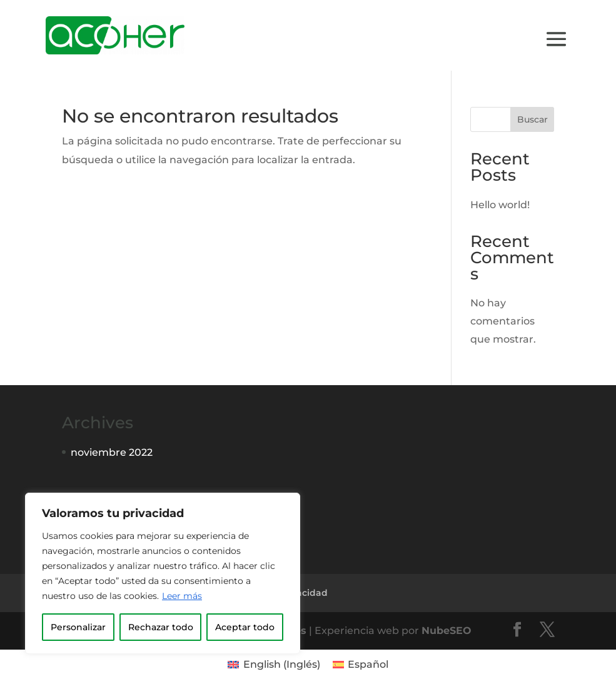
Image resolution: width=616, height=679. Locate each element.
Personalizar (78, 627)
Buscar (533, 119)
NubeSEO (447, 631)
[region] (163, 573)
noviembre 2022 (112, 452)
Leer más (182, 596)
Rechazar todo (161, 627)
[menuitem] (274, 665)
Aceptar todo (245, 627)
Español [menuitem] (368, 664)
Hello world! (500, 205)
